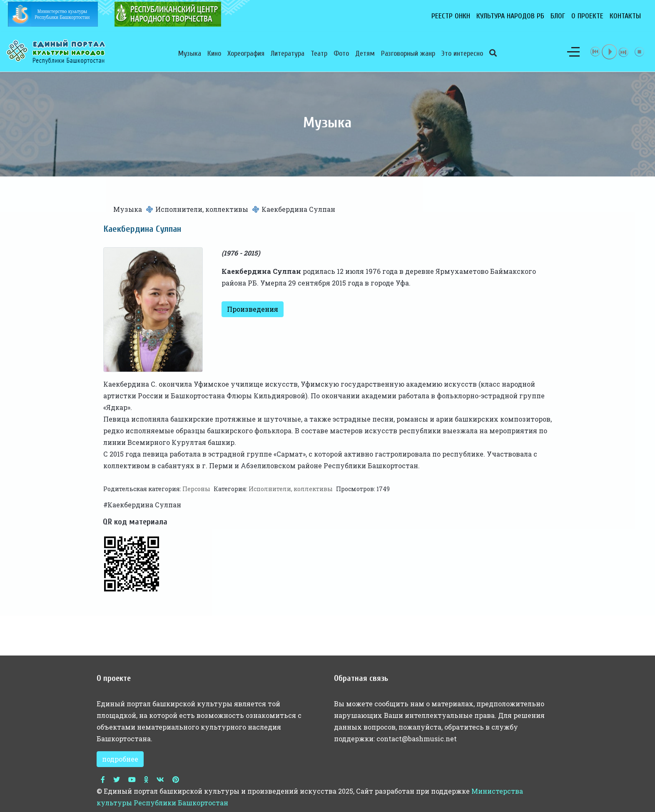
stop (640, 52)
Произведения (253, 309)
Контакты (625, 16)
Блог (558, 16)
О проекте (587, 16)
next (624, 52)
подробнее (120, 759)
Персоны (196, 489)
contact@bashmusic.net (417, 739)
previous (595, 52)
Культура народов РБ (510, 16)
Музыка (128, 209)
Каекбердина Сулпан (144, 505)
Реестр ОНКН (451, 16)
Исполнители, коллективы (202, 209)
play (610, 52)
